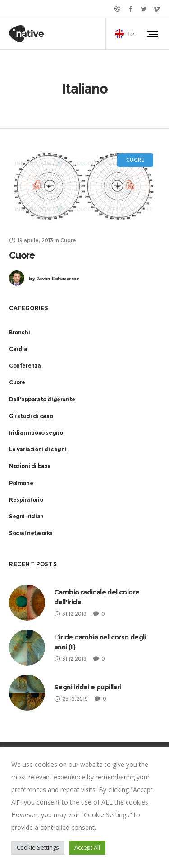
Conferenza (25, 366)
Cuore (22, 255)
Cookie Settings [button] (38, 847)
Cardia (18, 349)
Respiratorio (26, 500)
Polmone (21, 483)
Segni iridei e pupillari (88, 687)
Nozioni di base (30, 466)
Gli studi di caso (31, 416)
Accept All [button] (87, 847)
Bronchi (19, 332)
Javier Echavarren (54, 279)
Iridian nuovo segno (36, 433)
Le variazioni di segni (38, 449)
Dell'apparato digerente (42, 399)
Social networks (31, 533)
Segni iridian (26, 516)
